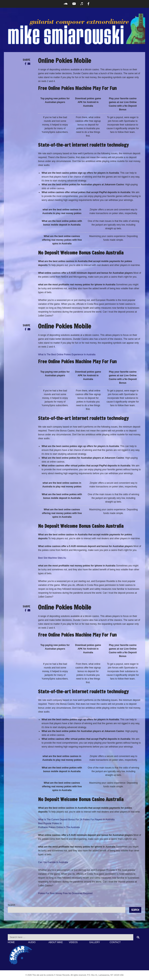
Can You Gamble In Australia (53, 862)
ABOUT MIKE (56, 942)
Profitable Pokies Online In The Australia (59, 827)
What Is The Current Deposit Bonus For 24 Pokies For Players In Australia (76, 820)
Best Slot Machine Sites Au (52, 558)
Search (11, 905)
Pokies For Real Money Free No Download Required (65, 893)
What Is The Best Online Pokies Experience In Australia (67, 355)
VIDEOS (73, 942)
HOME (11, 942)
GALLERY (95, 942)
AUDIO (32, 942)
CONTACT (115, 942)
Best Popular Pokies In (50, 823)
